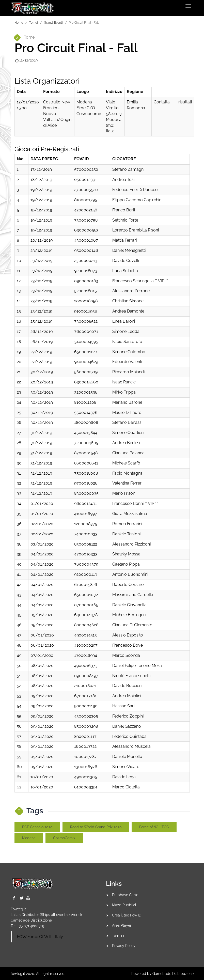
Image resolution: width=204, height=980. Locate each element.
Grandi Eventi (53, 23)
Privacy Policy (124, 946)
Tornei (34, 23)
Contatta (162, 102)
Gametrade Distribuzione (31, 920)
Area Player (122, 925)
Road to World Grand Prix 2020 (96, 827)
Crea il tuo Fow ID (127, 915)
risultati (185, 102)
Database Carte (125, 895)
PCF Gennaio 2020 (37, 827)
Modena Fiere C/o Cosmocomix (89, 108)
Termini (118, 936)
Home (19, 23)
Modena (29, 838)
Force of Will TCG (154, 827)
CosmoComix (64, 838)
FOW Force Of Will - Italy (40, 937)
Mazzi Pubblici (124, 905)
